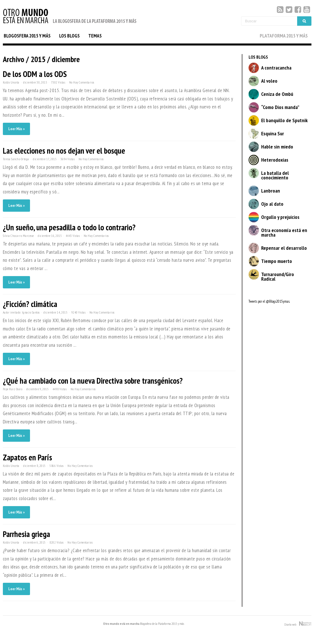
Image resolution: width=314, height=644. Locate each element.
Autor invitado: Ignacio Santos (21, 312)
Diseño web (298, 624)
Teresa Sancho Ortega (16, 159)
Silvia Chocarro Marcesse (18, 236)
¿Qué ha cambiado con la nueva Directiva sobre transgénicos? (93, 381)
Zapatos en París (27, 457)
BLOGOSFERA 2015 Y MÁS (27, 36)
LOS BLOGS (69, 36)
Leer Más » (16, 129)
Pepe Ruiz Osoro (13, 389)
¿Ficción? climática (30, 304)
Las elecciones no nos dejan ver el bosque (64, 151)
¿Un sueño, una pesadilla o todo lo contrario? (69, 227)
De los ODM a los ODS (35, 74)
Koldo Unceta (11, 82)
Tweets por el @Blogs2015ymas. (269, 301)
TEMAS (95, 36)
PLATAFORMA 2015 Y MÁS (284, 36)
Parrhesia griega (26, 534)
